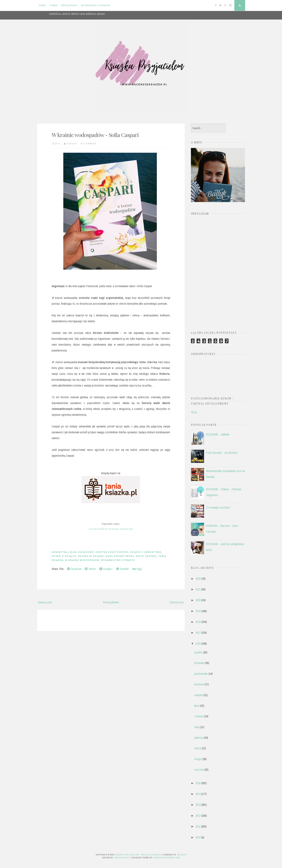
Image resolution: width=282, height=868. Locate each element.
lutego (198, 759)
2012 (198, 816)
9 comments (90, 144)
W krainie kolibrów (98, 529)
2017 (198, 633)
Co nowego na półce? (218, 507)
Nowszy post (45, 602)
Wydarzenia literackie (96, 5)
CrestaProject (122, 858)
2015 (198, 783)
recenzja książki (91, 556)
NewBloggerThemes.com (166, 858)
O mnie (54, 5)
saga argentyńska (120, 556)
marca (198, 748)
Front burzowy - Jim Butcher (222, 453)
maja (197, 727)
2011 (198, 826)
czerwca (199, 716)
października (201, 674)
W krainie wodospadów (82, 560)
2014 (198, 794)
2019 (198, 611)
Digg (137, 569)
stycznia (199, 770)
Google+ (106, 569)
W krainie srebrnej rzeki (121, 529)
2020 (198, 600)
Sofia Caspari (146, 556)
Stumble (122, 569)
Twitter (90, 569)
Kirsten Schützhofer (112, 552)
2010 (198, 837)
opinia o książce (64, 556)
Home (42, 5)
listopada (199, 663)
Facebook (74, 569)
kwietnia (199, 738)
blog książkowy (82, 552)
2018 (198, 622)
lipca (197, 706)
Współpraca (69, 5)
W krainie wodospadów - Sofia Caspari (95, 135)
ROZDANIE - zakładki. (218, 434)
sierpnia (199, 695)
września (199, 684)
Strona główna (111, 602)
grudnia (198, 652)
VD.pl (194, 412)
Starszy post (177, 602)
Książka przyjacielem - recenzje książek (138, 855)
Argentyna (60, 552)
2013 (198, 805)
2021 (198, 589)
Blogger (182, 855)
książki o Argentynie (146, 552)
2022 (198, 578)
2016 (198, 644)
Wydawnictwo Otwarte (118, 560)
